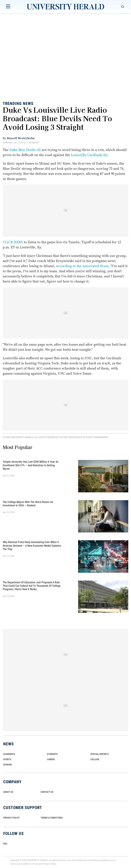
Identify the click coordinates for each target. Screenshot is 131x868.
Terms (13, 864)
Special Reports (100, 754)
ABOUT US (8, 792)
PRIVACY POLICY (12, 818)
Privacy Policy (49, 864)
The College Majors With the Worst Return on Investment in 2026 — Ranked (28, 504)
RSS (5, 844)
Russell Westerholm (21, 138)
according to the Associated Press (82, 266)
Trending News (18, 104)
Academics (9, 754)
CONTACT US (47, 792)
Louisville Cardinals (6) (89, 155)
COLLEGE (95, 759)
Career (51, 759)
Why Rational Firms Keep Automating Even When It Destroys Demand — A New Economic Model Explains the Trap (32, 546)
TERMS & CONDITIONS (52, 818)
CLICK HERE (13, 242)
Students (52, 754)
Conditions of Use (30, 864)
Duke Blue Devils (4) (25, 150)
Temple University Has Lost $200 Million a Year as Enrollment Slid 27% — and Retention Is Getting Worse (31, 465)
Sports (7, 759)
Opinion (8, 765)
